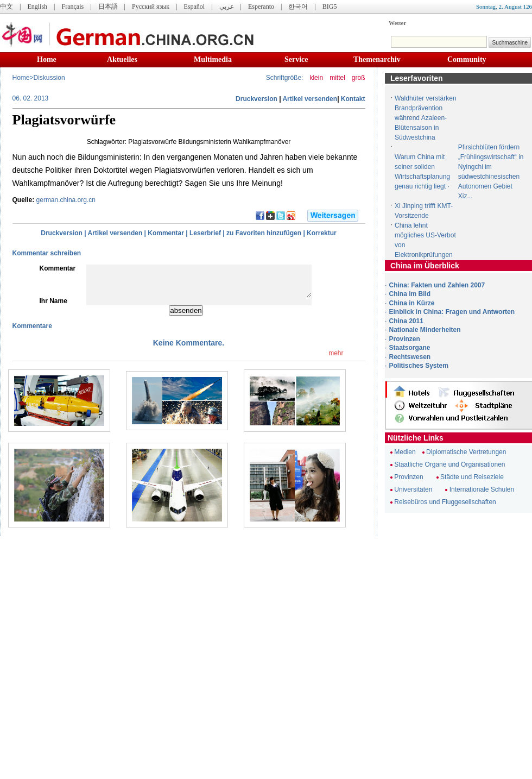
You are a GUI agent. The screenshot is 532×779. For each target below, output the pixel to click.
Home (47, 59)
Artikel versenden (310, 99)
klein (316, 78)
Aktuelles (122, 59)
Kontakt (353, 99)
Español (195, 7)
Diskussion (49, 78)
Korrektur (322, 233)
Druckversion (256, 99)
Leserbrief (205, 233)
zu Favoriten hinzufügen (264, 233)
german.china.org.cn (66, 200)
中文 (7, 7)
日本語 (108, 7)
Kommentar (166, 233)
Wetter (397, 23)
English (37, 7)
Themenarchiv (377, 59)
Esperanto (261, 7)
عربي (227, 7)
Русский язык (151, 7)
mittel (337, 78)
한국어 (298, 7)
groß (359, 78)
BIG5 (330, 7)
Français (72, 7)
